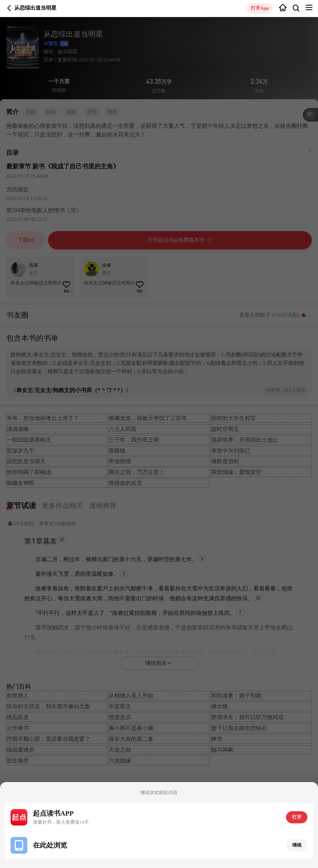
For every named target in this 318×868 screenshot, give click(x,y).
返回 (9, 8)
